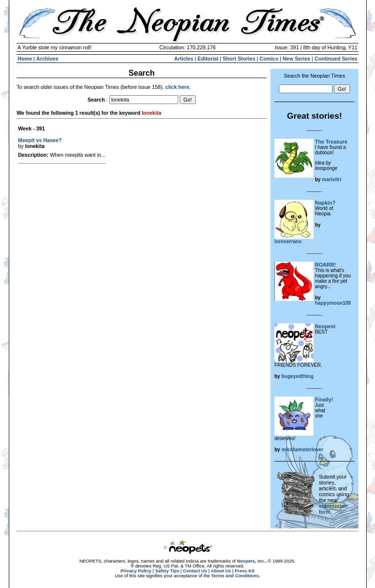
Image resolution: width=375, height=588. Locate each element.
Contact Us (195, 571)
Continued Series (336, 59)
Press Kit (245, 571)
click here (177, 87)
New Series (297, 59)
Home (25, 59)
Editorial (208, 59)
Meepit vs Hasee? (40, 140)
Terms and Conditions (235, 576)
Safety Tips (167, 571)
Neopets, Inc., (252, 561)
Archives (47, 59)
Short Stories (239, 59)
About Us (221, 571)
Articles (184, 59)
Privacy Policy (136, 571)
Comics (269, 59)
